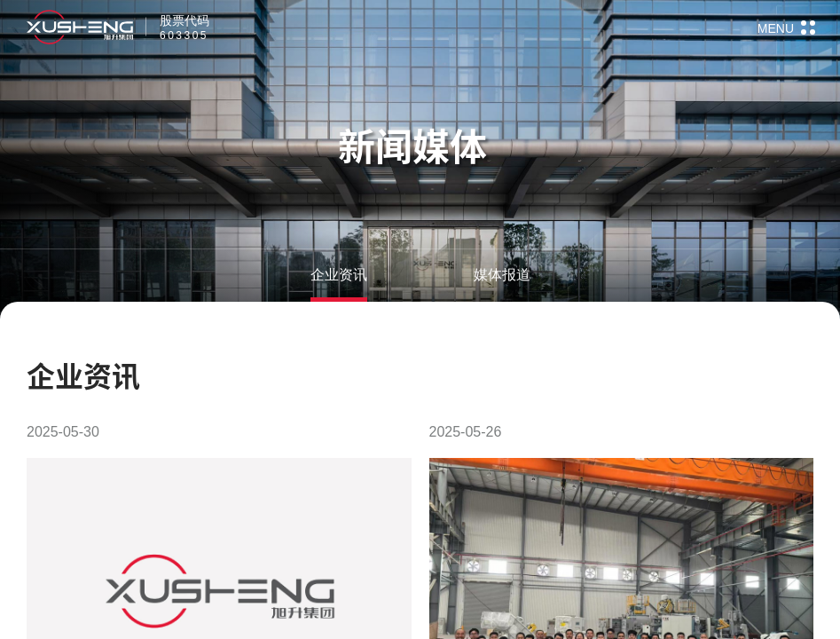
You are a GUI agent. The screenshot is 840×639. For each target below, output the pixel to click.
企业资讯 (339, 275)
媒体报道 (502, 275)
